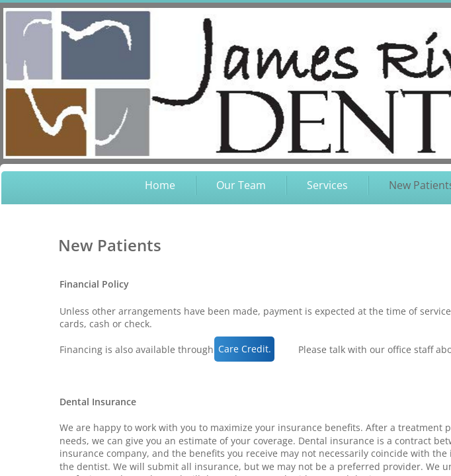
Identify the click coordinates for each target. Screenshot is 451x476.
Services (327, 185)
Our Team (241, 185)
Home (160, 185)
